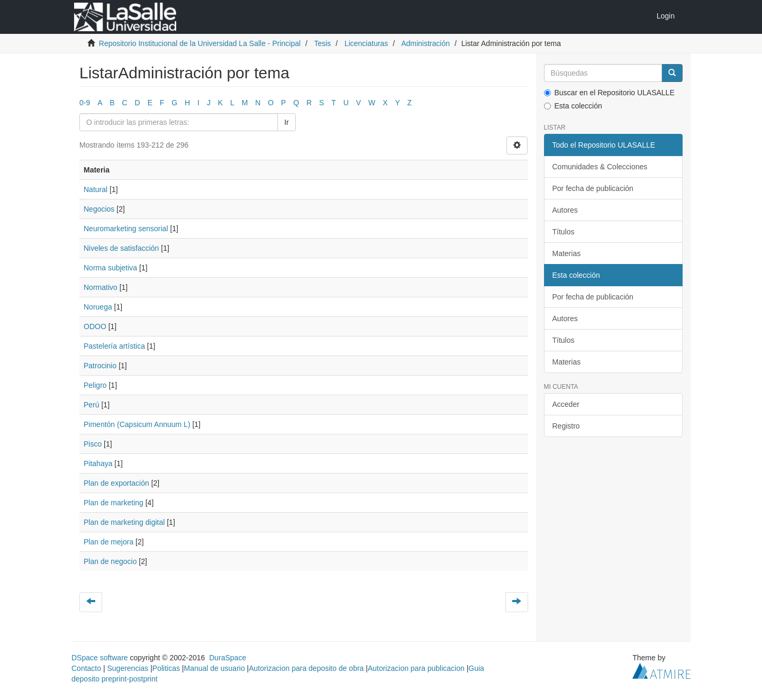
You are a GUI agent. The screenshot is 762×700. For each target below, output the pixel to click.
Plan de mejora (108, 542)
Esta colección (573, 106)
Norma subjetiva (110, 268)
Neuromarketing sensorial (126, 229)
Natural (96, 189)
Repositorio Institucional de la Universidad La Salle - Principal (200, 43)
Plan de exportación (116, 483)
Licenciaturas (366, 43)
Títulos (564, 232)
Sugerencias (128, 668)
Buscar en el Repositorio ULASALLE (609, 93)
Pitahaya (98, 463)
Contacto (86, 668)
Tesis (322, 43)
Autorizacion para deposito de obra (306, 668)
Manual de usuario (215, 668)
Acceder (566, 404)
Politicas (166, 668)
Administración (425, 43)
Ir (287, 122)
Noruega (98, 307)
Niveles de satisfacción (121, 248)
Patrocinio (100, 366)
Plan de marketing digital (124, 522)
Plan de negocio (110, 561)
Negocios (99, 209)
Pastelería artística (114, 346)
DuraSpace (228, 658)
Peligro (95, 385)
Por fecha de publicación (593, 188)
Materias (567, 253)
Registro (566, 426)
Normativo (101, 287)
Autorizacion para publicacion (416, 668)
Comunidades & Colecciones (600, 167)
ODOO (95, 326)
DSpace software (100, 658)
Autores (565, 210)
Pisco (93, 444)
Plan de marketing (114, 503)
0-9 (85, 103)
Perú (92, 405)
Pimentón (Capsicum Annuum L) (137, 424)
